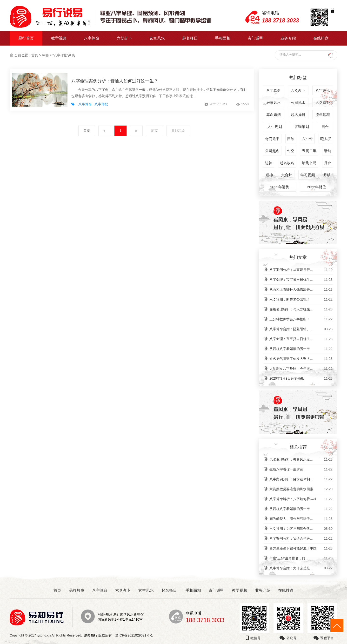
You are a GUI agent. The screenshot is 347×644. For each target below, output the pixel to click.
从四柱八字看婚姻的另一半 (301, 349)
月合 (327, 163)
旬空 (291, 151)
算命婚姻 (274, 115)
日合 (325, 127)
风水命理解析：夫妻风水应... (301, 459)
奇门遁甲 (255, 38)
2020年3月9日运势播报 (301, 378)
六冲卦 (307, 139)
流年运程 (323, 115)
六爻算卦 (323, 103)
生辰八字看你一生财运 (301, 469)
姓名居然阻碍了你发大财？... (301, 359)
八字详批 (101, 104)
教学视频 (59, 38)
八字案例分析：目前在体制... (301, 479)
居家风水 (274, 103)
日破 (291, 139)
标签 (45, 55)
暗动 (327, 151)
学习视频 (308, 175)
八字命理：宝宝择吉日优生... (301, 280)
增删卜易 (309, 163)
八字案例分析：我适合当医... (301, 538)
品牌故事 (77, 590)
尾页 (154, 131)
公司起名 (272, 151)
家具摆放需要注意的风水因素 (301, 489)
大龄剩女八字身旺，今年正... (301, 369)
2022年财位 (316, 187)
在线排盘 (321, 38)
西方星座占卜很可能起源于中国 (301, 548)
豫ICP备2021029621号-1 (135, 635)
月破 (327, 175)
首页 (35, 55)
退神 (269, 175)
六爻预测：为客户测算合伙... (301, 529)
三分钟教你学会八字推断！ (301, 319)
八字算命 (92, 38)
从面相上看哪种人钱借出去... (301, 289)
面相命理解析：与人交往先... (301, 309)
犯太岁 (326, 139)
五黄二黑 (309, 151)
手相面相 (223, 38)
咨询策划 (302, 127)
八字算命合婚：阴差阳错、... (301, 329)
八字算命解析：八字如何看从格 (301, 499)
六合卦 (287, 175)
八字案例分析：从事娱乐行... (301, 270)
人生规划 (275, 127)
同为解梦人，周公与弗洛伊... (301, 519)
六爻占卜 (124, 38)
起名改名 (287, 163)
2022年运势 (280, 187)
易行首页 (26, 38)
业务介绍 (288, 38)
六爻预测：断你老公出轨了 (301, 299)
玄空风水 (157, 38)
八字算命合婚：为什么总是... (301, 568)
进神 (269, 163)
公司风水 (298, 103)
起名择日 (190, 38)
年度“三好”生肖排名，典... (301, 558)
